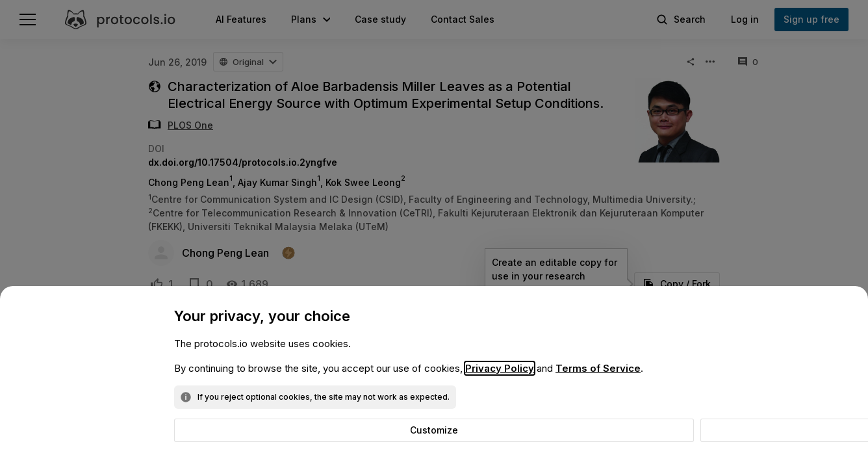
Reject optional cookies (440, 430)
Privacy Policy (500, 368)
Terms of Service (598, 368)
